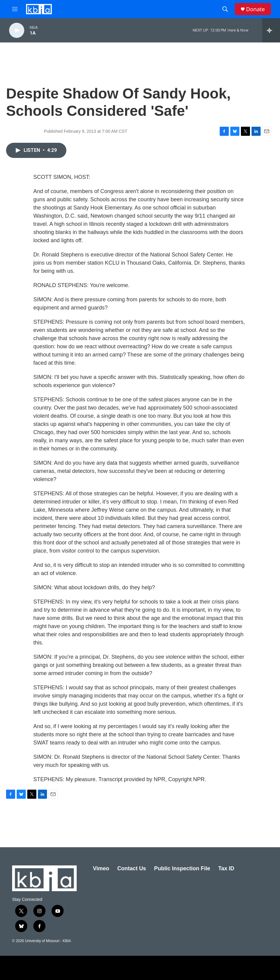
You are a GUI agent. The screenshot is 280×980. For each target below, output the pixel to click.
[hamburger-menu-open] (15, 9)
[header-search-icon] (225, 9)
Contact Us (132, 868)
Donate (255, 9)
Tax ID (226, 868)
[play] (17, 30)
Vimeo (101, 868)
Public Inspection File (182, 868)
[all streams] (271, 30)
